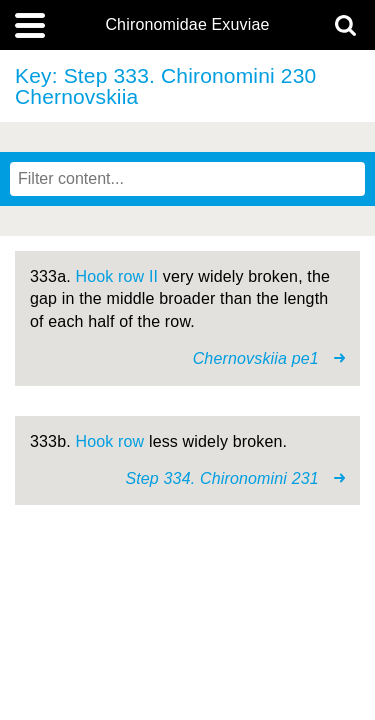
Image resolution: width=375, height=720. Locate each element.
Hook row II (116, 276)
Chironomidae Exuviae (187, 25)
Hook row (109, 441)
